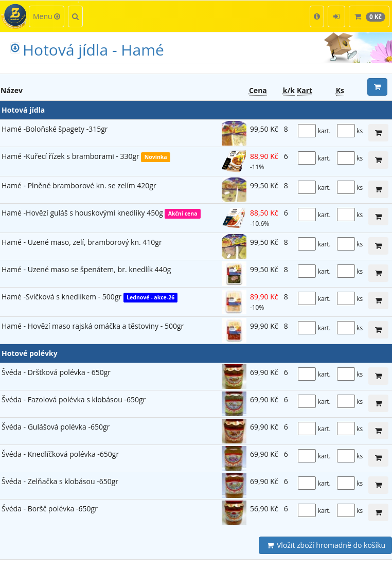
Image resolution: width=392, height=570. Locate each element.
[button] (317, 16)
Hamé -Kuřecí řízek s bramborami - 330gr (71, 156)
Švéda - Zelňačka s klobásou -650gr (60, 481)
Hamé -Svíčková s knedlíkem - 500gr (63, 297)
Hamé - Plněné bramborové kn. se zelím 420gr (79, 185)
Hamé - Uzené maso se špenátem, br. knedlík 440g (86, 269)
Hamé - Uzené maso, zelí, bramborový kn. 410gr (82, 242)
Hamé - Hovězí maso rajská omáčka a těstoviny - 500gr (93, 326)
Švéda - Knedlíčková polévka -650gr (60, 454)
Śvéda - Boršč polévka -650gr (50, 509)
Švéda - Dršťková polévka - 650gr (56, 372)
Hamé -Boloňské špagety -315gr (55, 129)
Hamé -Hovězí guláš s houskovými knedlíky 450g (83, 213)
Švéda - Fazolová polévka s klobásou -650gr (74, 399)
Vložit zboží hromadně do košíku (325, 545)
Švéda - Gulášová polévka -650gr (56, 427)
